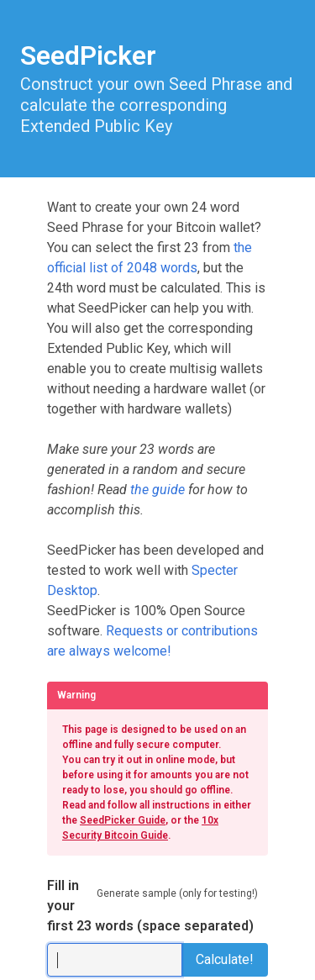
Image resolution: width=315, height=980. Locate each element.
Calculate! (225, 959)
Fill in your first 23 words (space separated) (150, 906)
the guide (157, 490)
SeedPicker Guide (123, 820)
